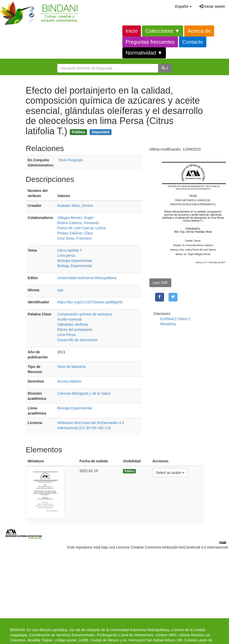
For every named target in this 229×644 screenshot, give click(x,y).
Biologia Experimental (75, 408)
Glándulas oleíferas (73, 324)
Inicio (132, 31)
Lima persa (66, 255)
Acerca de (199, 31)
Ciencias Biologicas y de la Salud (84, 393)
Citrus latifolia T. (70, 250)
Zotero (182, 319)
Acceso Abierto (69, 381)
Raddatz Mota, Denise (75, 206)
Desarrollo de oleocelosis (77, 340)
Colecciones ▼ (163, 31)
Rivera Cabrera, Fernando (78, 223)
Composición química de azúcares (85, 314)
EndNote (167, 319)
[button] (183, 6)
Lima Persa (66, 335)
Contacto (193, 42)
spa (60, 290)
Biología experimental (75, 261)
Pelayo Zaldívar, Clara (75, 233)
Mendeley (168, 324)
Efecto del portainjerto (75, 330)
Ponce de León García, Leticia (81, 228)
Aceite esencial (69, 319)
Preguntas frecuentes (150, 42)
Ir (165, 68)
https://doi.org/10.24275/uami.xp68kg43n (90, 302)
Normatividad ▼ (144, 53)
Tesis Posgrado (71, 160)
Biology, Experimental (74, 266)
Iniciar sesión (212, 6)
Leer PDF (160, 283)
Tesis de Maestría (71, 367)
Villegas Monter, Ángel (75, 218)
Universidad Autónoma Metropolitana (87, 278)
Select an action (170, 472)
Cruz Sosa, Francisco (74, 238)
